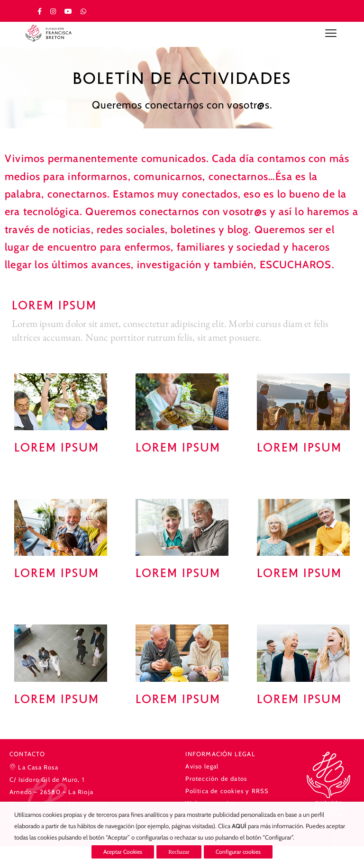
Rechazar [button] (179, 852)
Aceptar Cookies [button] (123, 852)
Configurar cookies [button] (238, 852)
